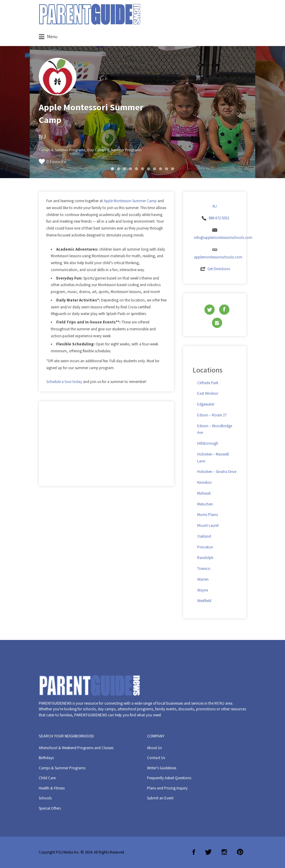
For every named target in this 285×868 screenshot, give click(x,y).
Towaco (204, 568)
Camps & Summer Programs (62, 768)
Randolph (205, 558)
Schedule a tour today (64, 382)
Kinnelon (204, 482)
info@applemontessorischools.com (223, 238)
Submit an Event (160, 798)
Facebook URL (224, 310)
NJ (42, 136)
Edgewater (206, 404)
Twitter (208, 852)
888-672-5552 (219, 218)
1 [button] (112, 169)
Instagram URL (217, 323)
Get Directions (219, 269)
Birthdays (46, 758)
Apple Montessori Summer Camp (130, 201)
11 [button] (173, 169)
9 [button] (161, 169)
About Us (154, 748)
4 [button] (130, 169)
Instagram (224, 852)
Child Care (47, 778)
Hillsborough (208, 443)
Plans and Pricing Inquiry (167, 788)
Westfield (204, 601)
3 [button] (124, 169)
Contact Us (156, 758)
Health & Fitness (52, 788)
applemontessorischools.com (218, 257)
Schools (45, 798)
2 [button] (118, 169)
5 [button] (136, 169)
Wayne (203, 590)
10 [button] (167, 169)
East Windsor (208, 393)
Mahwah (204, 493)
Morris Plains (208, 515)
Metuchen (205, 504)
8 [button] (155, 169)
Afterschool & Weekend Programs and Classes (76, 748)
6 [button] (142, 169)
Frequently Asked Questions (169, 778)
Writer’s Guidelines (162, 768)
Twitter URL (210, 310)
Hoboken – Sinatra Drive (217, 472)
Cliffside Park (208, 383)
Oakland (204, 536)
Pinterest (240, 852)
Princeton (205, 547)
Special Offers (50, 808)
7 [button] (149, 169)
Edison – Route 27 (212, 415)
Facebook (194, 852)
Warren (203, 579)
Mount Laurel (208, 525)
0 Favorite (53, 162)
